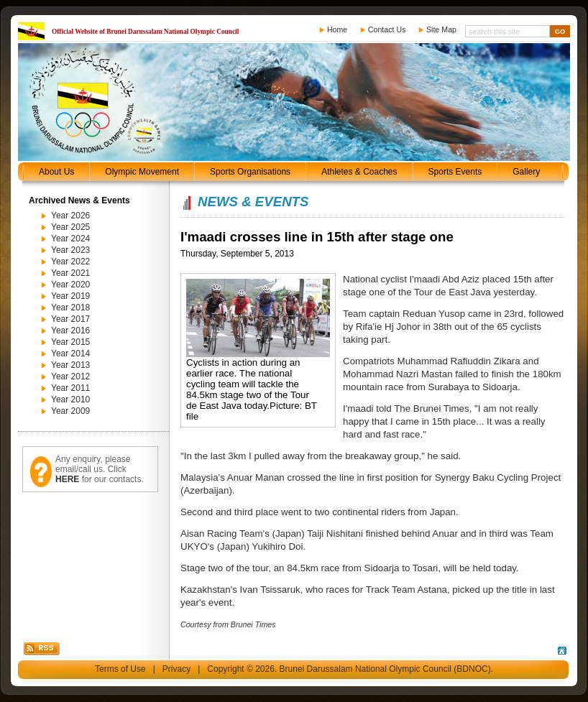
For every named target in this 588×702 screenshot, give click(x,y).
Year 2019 (70, 296)
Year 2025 (70, 227)
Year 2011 (70, 388)
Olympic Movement (142, 172)
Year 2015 (70, 342)
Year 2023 (70, 250)
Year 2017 (70, 319)
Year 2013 (70, 365)
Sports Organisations (250, 172)
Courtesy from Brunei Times (228, 624)
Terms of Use (120, 669)
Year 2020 (70, 285)
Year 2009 (70, 411)
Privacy (176, 669)
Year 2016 (70, 331)
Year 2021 (70, 273)
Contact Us (387, 29)
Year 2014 (70, 354)
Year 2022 (70, 262)
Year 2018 (70, 308)
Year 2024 (70, 239)
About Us (56, 172)
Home (337, 29)
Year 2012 (70, 377)
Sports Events (455, 172)
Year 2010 (70, 400)
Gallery (526, 172)
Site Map (441, 29)
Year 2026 (70, 216)
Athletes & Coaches (359, 172)
